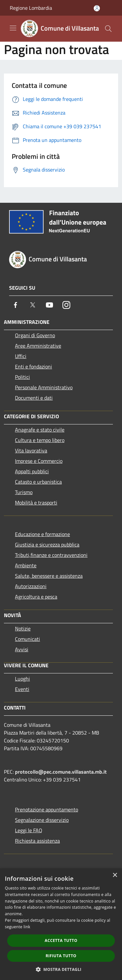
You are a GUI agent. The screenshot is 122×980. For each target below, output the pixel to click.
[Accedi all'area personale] (97, 8)
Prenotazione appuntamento (47, 809)
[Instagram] (66, 305)
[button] (61, 969)
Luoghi (22, 679)
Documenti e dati (34, 398)
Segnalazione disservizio (42, 820)
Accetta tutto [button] (61, 940)
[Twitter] (33, 305)
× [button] (115, 875)
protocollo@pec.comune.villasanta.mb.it (61, 772)
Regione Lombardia (31, 8)
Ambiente (26, 565)
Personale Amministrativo (44, 387)
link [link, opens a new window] (27, 927)
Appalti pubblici (32, 471)
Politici (22, 377)
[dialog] (61, 924)
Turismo (24, 492)
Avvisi (22, 649)
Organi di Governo (35, 335)
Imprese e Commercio (39, 461)
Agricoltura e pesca (36, 597)
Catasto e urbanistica (38, 482)
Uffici (21, 356)
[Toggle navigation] (13, 28)
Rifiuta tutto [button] (61, 956)
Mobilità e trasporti (36, 503)
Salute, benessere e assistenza (49, 576)
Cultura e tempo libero (40, 440)
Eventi (22, 689)
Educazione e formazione (42, 534)
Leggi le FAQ (29, 830)
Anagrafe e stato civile (40, 430)
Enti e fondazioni (34, 366)
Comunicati (27, 639)
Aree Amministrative (38, 346)
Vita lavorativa (31, 450)
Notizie (23, 628)
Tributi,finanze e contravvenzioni (51, 555)
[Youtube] (49, 305)
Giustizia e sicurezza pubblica (47, 545)
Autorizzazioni (31, 586)
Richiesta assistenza (37, 841)
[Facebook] (16, 305)
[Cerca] (108, 29)
